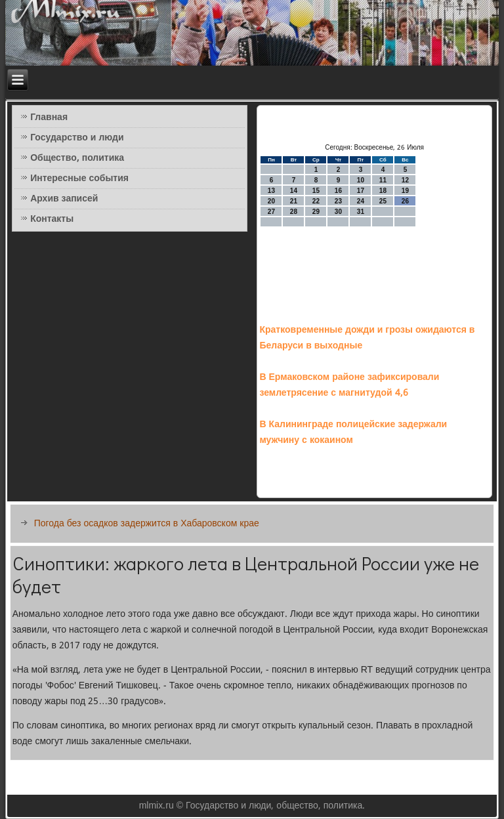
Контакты (52, 219)
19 (405, 191)
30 (338, 212)
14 (294, 191)
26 (405, 201)
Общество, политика (77, 158)
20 (271, 201)
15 (316, 191)
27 (271, 212)
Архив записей (64, 199)
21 (294, 201)
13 (271, 191)
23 (338, 201)
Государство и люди (77, 138)
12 (405, 180)
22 (316, 201)
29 (316, 212)
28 (294, 212)
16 (338, 191)
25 (383, 201)
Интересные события (79, 178)
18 (383, 191)
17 (361, 191)
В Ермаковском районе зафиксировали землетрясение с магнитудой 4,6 (349, 385)
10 (361, 180)
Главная (49, 117)
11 (383, 180)
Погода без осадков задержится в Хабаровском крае (147, 524)
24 (361, 201)
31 (361, 212)
